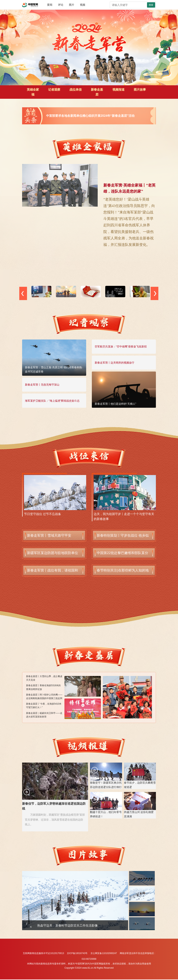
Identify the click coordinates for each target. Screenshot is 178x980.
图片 (72, 5)
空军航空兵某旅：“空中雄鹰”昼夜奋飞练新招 (121, 347)
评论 (61, 5)
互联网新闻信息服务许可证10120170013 (43, 953)
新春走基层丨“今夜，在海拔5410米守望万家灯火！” (44, 706)
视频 (83, 5)
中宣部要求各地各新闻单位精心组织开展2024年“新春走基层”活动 (90, 116)
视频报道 (118, 90)
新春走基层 (97, 92)
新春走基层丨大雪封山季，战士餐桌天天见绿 (44, 678)
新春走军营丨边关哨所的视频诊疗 (115, 363)
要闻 (50, 5)
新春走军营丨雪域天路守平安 (49, 535)
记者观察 (54, 90)
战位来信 (76, 90)
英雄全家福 (33, 92)
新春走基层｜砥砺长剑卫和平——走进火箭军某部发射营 (44, 715)
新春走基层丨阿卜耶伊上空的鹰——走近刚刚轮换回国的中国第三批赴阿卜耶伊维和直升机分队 (44, 697)
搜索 (151, 5)
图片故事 (140, 90)
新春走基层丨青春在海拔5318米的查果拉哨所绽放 (43, 687)
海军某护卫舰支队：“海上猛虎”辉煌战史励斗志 (52, 401)
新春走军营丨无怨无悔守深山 (42, 385)
